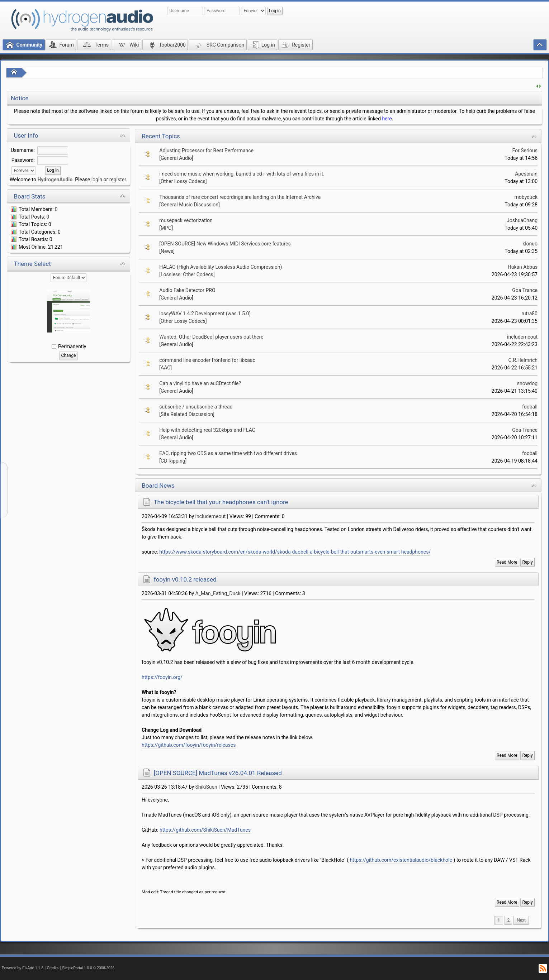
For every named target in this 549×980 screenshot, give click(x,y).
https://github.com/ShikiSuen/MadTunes (205, 830)
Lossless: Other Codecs (187, 274)
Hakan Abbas (523, 267)
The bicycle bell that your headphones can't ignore (221, 502)
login (97, 180)
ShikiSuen (206, 787)
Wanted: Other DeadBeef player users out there (211, 337)
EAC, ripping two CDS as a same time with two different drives (228, 453)
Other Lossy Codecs (183, 181)
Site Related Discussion (187, 414)
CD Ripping (173, 461)
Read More (507, 562)
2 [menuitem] (508, 920)
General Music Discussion (190, 205)
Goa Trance (525, 290)
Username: (23, 150)
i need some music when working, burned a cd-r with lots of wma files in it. (242, 174)
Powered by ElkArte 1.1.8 (23, 968)
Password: (23, 160)
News (167, 251)
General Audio (176, 158)
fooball (530, 407)
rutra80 (529, 314)
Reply (528, 562)
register (118, 180)
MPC (166, 228)
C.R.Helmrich (523, 360)
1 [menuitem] (499, 920)
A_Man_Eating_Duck (218, 593)
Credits (53, 968)
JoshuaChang (522, 220)
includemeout (522, 337)
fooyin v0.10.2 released (185, 579)
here (387, 119)
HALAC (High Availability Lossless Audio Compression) (221, 267)
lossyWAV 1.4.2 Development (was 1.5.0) (205, 314)
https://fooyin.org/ (162, 677)
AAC (165, 368)
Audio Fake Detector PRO (187, 290)
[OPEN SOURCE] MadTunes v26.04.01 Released (218, 773)
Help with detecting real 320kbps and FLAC (207, 430)
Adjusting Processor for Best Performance (206, 150)
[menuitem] (521, 920)
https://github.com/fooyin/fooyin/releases (189, 745)
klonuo (530, 244)
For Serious (525, 150)
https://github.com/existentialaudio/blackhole (401, 860)
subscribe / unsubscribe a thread (196, 407)
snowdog (527, 383)
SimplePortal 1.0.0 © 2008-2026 (88, 968)
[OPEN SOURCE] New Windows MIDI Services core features (225, 244)
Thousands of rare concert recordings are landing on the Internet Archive (240, 197)
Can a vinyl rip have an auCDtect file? (200, 383)
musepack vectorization (186, 220)
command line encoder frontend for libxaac (207, 360)
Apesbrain (526, 174)
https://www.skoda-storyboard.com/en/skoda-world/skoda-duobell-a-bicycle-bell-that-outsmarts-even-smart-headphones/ (295, 552)
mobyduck (526, 197)
